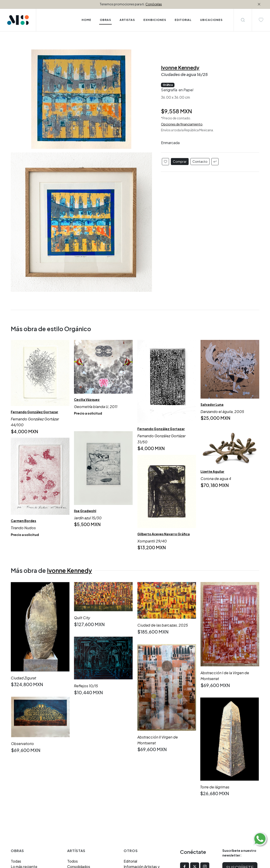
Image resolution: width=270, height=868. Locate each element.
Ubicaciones (134, 799)
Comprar (180, 161)
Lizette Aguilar (212, 471)
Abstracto (19, 799)
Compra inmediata (26, 793)
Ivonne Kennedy (180, 67)
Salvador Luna (212, 404)
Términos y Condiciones (143, 810)
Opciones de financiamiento (182, 124)
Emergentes (78, 793)
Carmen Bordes (23, 521)
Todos (73, 783)
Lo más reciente (24, 788)
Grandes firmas (80, 799)
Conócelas (154, 4)
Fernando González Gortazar (35, 412)
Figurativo (19, 804)
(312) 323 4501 (45, 842)
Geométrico (21, 810)
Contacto (200, 161)
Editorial (130, 783)
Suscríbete (240, 789)
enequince (86, 847)
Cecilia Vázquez (87, 399)
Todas (16, 783)
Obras (105, 20)
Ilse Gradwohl (85, 511)
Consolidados (79, 788)
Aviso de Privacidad (140, 804)
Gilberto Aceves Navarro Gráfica (164, 534)
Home (86, 20)
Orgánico (19, 815)
